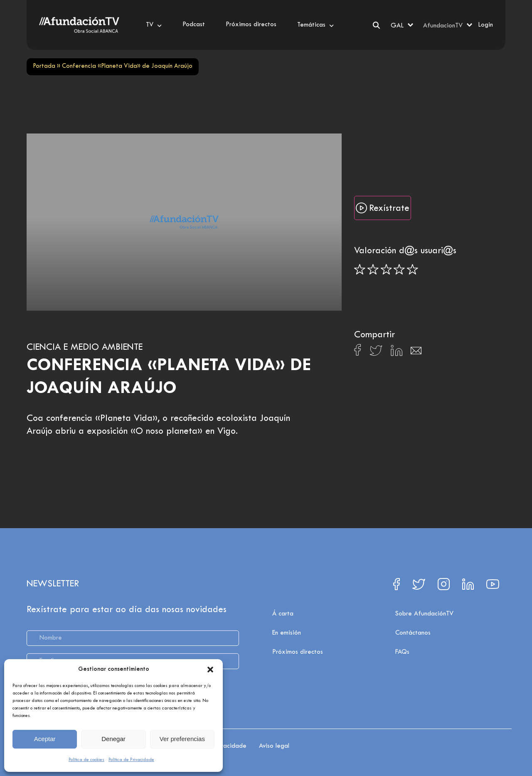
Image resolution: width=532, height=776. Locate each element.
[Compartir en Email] (416, 353)
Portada (44, 66)
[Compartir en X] (376, 353)
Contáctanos (413, 633)
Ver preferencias (182, 739)
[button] (210, 670)
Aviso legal (274, 746)
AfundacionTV (443, 26)
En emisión (287, 633)
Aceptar (45, 739)
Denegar (113, 739)
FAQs (402, 652)
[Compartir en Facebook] (358, 352)
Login (485, 25)
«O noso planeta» (166, 432)
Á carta (283, 614)
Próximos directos (298, 652)
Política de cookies (86, 760)
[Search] (376, 25)
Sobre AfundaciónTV (424, 614)
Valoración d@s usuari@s (405, 251)
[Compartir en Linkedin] (397, 353)
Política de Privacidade (131, 760)
